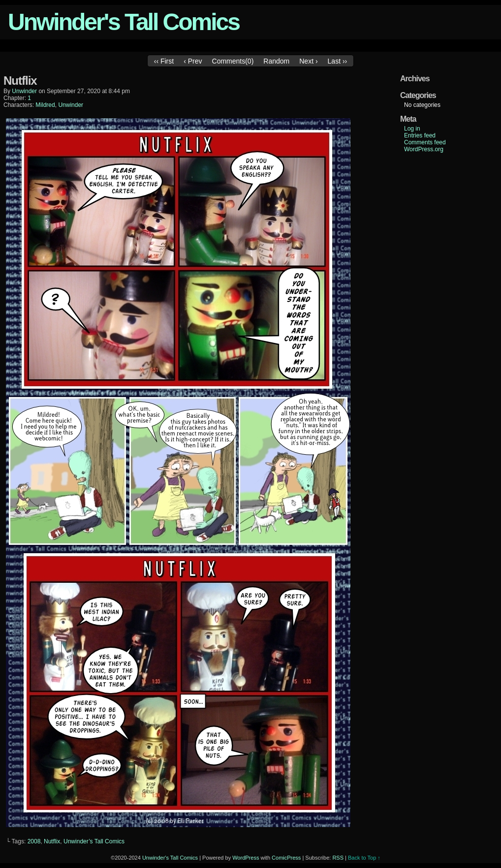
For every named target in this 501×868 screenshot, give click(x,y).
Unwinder (71, 105)
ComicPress (286, 858)
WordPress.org (424, 149)
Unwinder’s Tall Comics (94, 841)
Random (276, 61)
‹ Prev (193, 61)
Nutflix (52, 841)
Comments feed (425, 142)
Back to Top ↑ (364, 858)
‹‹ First (164, 61)
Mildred (45, 105)
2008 (34, 841)
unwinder (24, 91)
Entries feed (420, 135)
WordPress (246, 858)
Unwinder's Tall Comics (124, 22)
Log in (412, 129)
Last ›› (338, 61)
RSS (338, 858)
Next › (308, 61)
